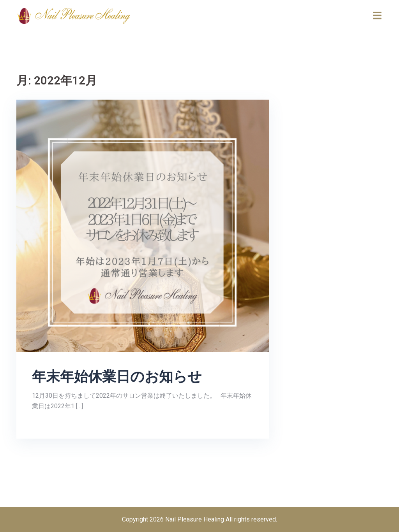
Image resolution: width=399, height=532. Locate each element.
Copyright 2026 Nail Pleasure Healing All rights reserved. (199, 519)
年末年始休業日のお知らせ (117, 377)
